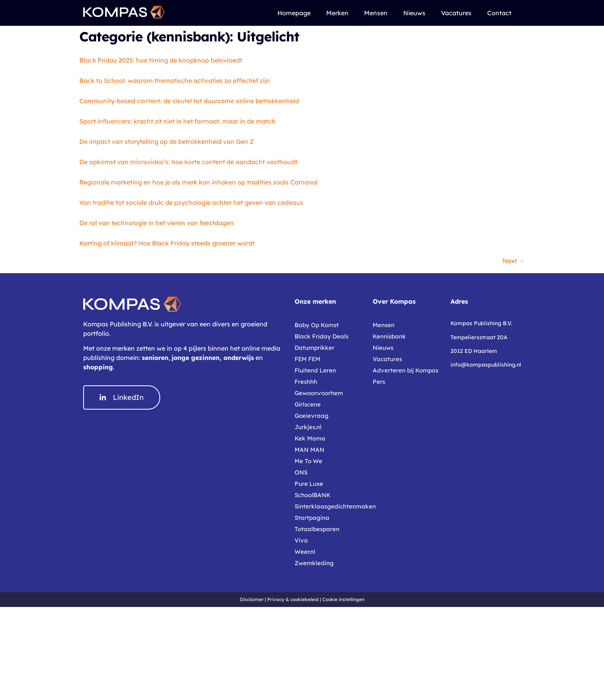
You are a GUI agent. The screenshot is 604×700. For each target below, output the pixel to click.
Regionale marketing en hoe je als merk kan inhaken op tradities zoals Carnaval (198, 182)
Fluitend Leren (315, 370)
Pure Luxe (309, 484)
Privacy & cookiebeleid (293, 599)
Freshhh (306, 382)
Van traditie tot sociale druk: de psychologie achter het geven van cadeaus (191, 202)
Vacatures (456, 13)
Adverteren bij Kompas (406, 370)
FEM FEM (307, 359)
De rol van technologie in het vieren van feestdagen (156, 223)
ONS (301, 472)
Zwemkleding (314, 563)
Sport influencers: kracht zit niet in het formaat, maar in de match (177, 121)
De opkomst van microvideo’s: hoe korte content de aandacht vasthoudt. (189, 162)
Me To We (308, 461)
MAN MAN (309, 450)
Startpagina (312, 518)
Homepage (294, 13)
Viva (301, 540)
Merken (337, 13)
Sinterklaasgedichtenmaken (330, 506)
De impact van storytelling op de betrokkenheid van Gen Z (167, 141)
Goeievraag (312, 416)
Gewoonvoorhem (319, 393)
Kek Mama (310, 438)
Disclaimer (252, 599)
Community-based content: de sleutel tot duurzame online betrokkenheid (189, 101)
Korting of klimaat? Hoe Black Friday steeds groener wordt (167, 243)
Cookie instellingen (343, 599)
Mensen (376, 13)
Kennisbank (389, 336)
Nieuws (414, 13)
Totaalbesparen (317, 529)
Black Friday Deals (322, 336)
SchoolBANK (313, 495)
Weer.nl (305, 552)
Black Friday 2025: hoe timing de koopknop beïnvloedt (161, 60)
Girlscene (308, 404)
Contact (499, 13)
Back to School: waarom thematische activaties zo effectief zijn (175, 81)
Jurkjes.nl (308, 427)
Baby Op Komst (317, 325)
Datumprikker (315, 348)
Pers (379, 382)
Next (514, 261)
